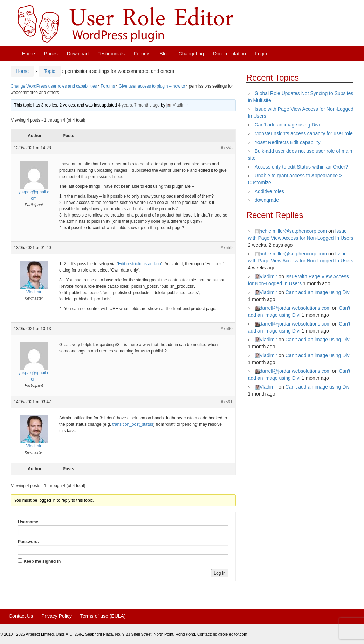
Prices (51, 54)
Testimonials (111, 54)
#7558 (226, 148)
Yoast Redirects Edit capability (288, 142)
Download (78, 54)
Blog (165, 54)
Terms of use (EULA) (103, 616)
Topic (50, 71)
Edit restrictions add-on (140, 264)
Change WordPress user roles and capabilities (54, 86)
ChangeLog (191, 54)
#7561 (226, 402)
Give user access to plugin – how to (152, 86)
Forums (142, 54)
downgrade (267, 200)
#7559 (226, 248)
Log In (219, 573)
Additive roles (269, 191)
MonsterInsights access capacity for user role (304, 133)
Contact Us (21, 616)
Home (29, 54)
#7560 (226, 329)
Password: (29, 542)
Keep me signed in (42, 561)
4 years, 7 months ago (139, 105)
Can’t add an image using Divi (287, 125)
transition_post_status (133, 424)
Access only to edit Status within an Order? (301, 167)
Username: (29, 522)
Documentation (229, 54)
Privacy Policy (57, 616)
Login (261, 54)
